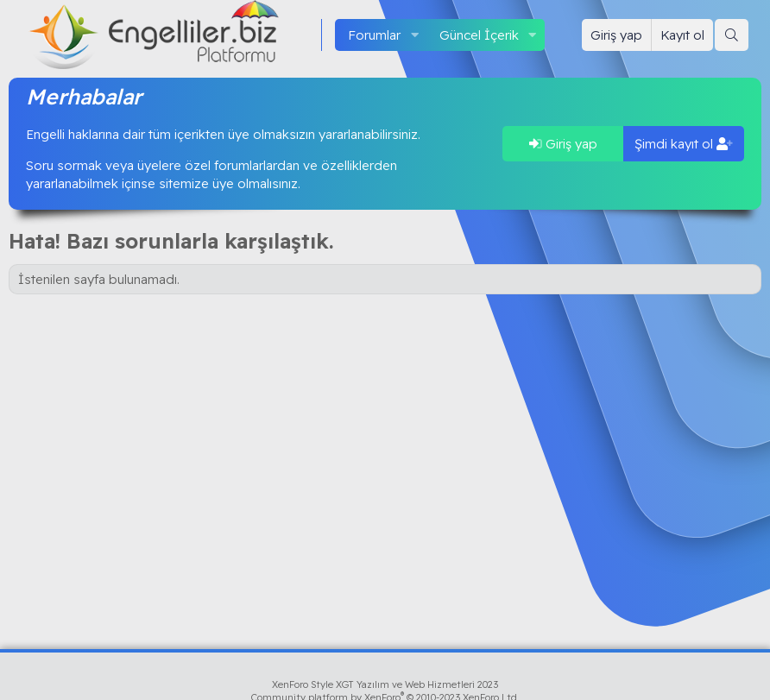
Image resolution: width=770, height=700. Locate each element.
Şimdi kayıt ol (684, 144)
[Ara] (732, 35)
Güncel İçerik (479, 35)
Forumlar (374, 35)
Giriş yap (563, 144)
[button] (414, 35)
